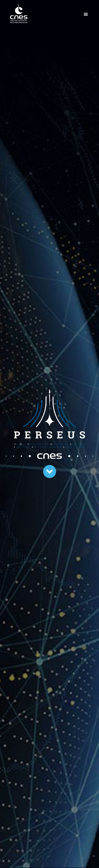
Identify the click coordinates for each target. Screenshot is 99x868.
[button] (86, 14)
